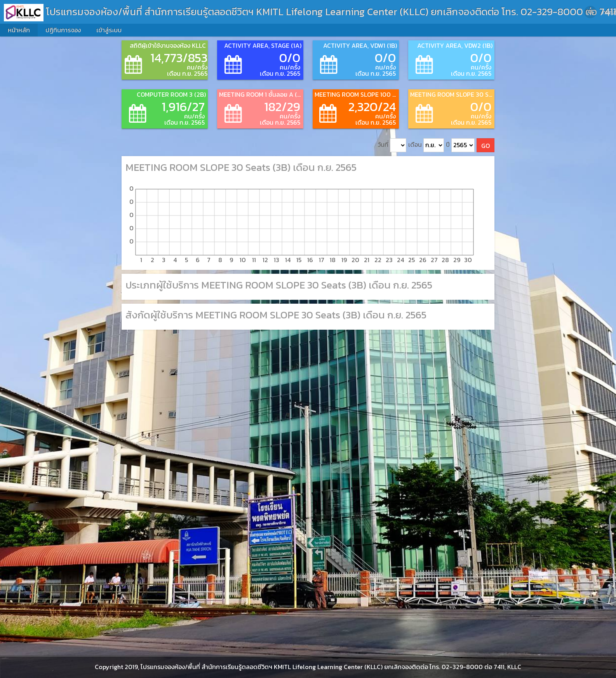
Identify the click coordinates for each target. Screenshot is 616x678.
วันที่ (392, 145)
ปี (460, 145)
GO (485, 146)
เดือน (426, 145)
